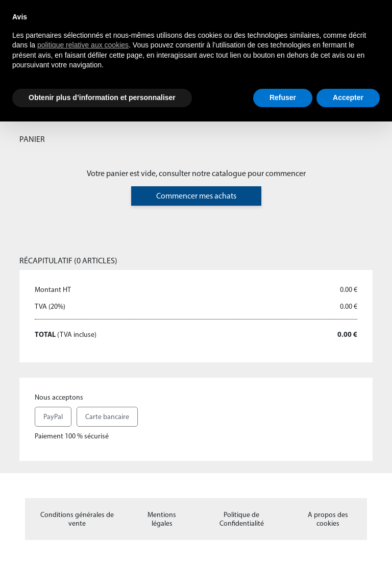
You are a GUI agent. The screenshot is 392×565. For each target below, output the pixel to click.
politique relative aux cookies (83, 45)
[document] (196, 50)
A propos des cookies (328, 519)
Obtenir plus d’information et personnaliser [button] (102, 97)
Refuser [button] (283, 97)
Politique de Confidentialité (242, 519)
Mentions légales (162, 519)
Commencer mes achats (196, 196)
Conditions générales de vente (77, 519)
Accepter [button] (348, 97)
